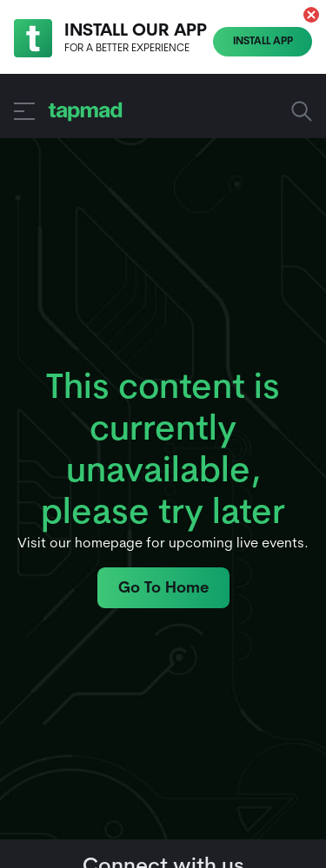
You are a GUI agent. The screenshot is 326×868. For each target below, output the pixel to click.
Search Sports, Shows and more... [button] (302, 111)
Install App (263, 42)
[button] (311, 15)
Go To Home (163, 589)
